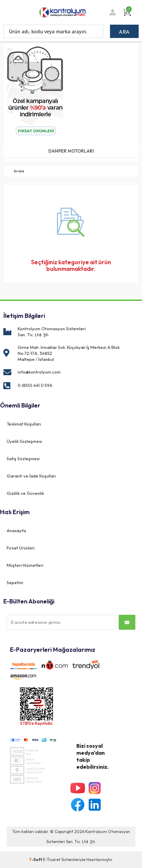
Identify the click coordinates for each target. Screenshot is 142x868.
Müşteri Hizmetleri (25, 565)
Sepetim (15, 582)
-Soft (36, 860)
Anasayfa (16, 530)
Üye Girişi (111, 16)
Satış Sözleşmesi (23, 458)
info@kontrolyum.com (39, 372)
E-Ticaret (52, 860)
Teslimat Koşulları (24, 424)
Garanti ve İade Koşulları (31, 476)
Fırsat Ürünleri (21, 548)
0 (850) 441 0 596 (35, 385)
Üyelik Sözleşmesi (24, 441)
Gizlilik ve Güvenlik (25, 493)
